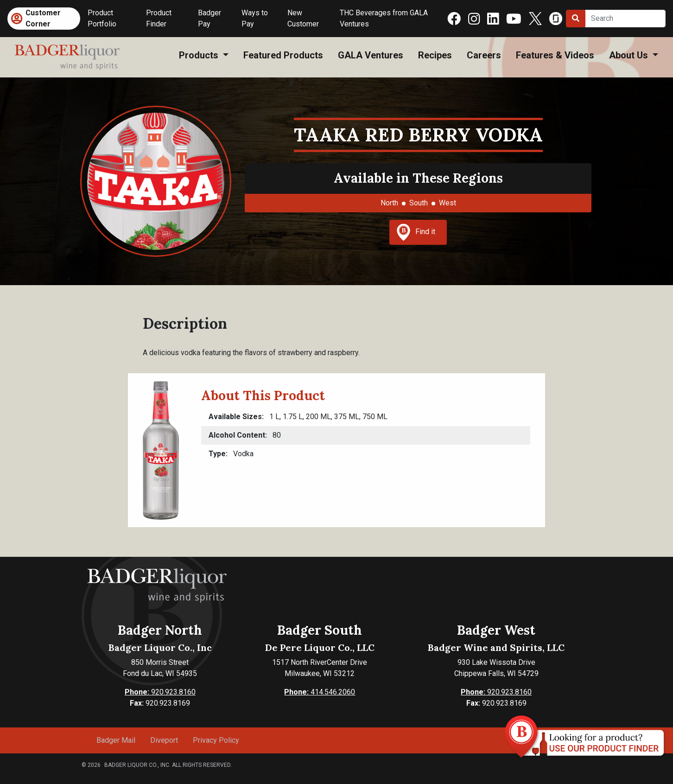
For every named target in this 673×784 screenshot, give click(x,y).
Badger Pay (210, 18)
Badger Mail (116, 740)
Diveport (164, 740)
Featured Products (283, 55)
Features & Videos (555, 55)
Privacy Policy (216, 740)
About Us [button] (630, 55)
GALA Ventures (371, 55)
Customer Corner (43, 18)
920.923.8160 (160, 692)
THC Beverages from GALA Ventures (384, 18)
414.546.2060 (320, 692)
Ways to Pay (255, 18)
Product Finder (159, 18)
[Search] (625, 19)
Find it (416, 232)
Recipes (435, 55)
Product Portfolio (102, 18)
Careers (484, 55)
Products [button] (200, 55)
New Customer (303, 18)
